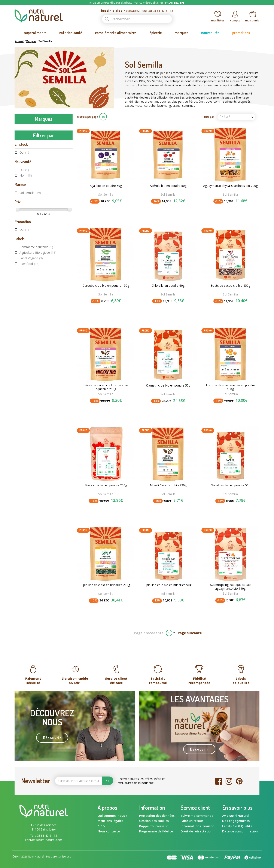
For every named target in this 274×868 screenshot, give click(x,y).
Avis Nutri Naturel (236, 816)
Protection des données (157, 816)
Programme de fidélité (156, 831)
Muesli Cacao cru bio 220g (168, 485)
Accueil (19, 41)
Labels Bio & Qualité (237, 826)
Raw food (29, 399)
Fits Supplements (29, 219)
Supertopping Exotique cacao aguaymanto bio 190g (230, 587)
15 (103, 117)
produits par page (87, 117)
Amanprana (25, 128)
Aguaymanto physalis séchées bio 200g (230, 186)
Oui (25, 287)
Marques (31, 41)
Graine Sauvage (28, 255)
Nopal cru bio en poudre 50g (230, 485)
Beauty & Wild (27, 165)
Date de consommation (240, 831)
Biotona (22, 174)
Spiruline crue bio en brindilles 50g (168, 585)
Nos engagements (236, 821)
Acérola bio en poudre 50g (168, 186)
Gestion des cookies (154, 821)
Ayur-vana (24, 156)
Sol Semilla (30, 328)
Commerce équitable (36, 382)
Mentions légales (110, 821)
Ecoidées (23, 201)
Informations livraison (197, 826)
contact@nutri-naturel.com (44, 840)
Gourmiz (22, 237)
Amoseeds (24, 137)
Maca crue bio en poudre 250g (106, 485)
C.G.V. (102, 826)
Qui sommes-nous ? (112, 816)
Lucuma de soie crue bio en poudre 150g (230, 387)
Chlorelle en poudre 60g (168, 286)
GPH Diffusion (26, 246)
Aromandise (25, 147)
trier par (209, 117)
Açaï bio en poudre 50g (106, 186)
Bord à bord (25, 183)
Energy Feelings (27, 210)
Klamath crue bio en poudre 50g (168, 385)
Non (26, 310)
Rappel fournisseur (153, 826)
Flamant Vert (26, 228)
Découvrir (52, 738)
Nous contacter (109, 831)
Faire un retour (192, 821)
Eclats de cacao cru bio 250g (230, 286)
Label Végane (31, 393)
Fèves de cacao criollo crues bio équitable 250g (106, 387)
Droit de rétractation (197, 831)
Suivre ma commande (197, 816)
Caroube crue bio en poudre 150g (106, 286)
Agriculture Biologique (38, 388)
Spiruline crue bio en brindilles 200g (106, 585)
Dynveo (22, 192)
